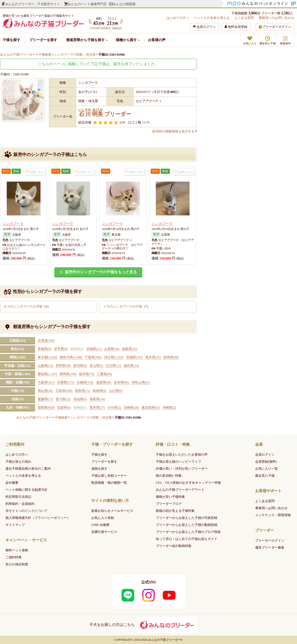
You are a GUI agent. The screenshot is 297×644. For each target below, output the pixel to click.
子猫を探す (11, 40)
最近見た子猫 (265, 476)
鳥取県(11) (83, 391)
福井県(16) (131, 366)
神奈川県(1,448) (71, 357)
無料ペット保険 (17, 550)
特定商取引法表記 (18, 497)
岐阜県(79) (87, 374)
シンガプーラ (13, 224)
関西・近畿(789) (18, 382)
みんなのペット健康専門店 (87, 4)
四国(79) (18, 399)
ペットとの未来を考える (212, 18)
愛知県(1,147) (47, 374)
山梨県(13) (45, 366)
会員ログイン (265, 455)
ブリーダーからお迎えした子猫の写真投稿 (187, 518)
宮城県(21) (94, 349)
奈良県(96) (122, 382)
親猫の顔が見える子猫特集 (175, 511)
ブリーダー (105, 113)
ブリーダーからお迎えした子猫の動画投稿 (187, 525)
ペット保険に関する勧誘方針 (26, 490)
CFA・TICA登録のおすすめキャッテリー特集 (188, 483)
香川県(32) (63, 399)
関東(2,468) (18, 357)
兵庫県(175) (66, 382)
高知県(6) (80, 399)
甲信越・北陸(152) (18, 366)
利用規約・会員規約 (20, 504)
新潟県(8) (80, 366)
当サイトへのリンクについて (26, 511)
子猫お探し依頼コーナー (109, 476)
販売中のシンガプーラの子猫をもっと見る (101, 272)
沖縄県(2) (169, 408)
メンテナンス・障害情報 (273, 515)
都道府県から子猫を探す (87, 40)
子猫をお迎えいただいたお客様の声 (182, 455)
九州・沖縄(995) (18, 408)
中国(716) (18, 391)
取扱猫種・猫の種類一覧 (109, 483)
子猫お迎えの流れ (18, 462)
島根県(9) (100, 391)
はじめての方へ (178, 18)
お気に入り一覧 (266, 469)
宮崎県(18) (131, 408)
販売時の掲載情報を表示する (174, 131)
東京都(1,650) (47, 357)
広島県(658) (64, 391)
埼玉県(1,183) (114, 357)
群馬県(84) (171, 357)
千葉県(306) (93, 357)
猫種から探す (128, 40)
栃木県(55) (153, 357)
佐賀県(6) (64, 408)
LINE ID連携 (100, 525)
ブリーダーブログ (169, 504)
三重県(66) (104, 374)
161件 (146, 122)
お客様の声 (157, 40)
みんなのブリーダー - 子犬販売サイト (33, 4)
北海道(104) (18, 341)
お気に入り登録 (103, 518)
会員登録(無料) (266, 462)
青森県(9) (45, 349)
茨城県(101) (134, 357)
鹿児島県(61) (151, 408)
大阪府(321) (46, 382)
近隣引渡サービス (104, 532)
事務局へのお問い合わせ (276, 18)
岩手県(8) (61, 349)
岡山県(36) (45, 391)
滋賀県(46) (104, 382)
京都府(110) (85, 382)
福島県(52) (130, 349)
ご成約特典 (13, 557)
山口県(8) (116, 391)
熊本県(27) (97, 408)
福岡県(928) (46, 408)
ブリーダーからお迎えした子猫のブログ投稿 (188, 532)
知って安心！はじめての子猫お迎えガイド (187, 539)
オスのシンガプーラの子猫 (27, 306)
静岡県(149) (68, 374)
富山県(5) (96, 366)
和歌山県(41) (141, 382)
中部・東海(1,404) (18, 374)
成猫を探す (99, 469)
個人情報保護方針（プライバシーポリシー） (38, 518)
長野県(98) (63, 366)
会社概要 (12, 483)
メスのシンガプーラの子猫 (127, 306)
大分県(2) (114, 408)
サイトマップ (15, 525)
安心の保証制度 (17, 564)
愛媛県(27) (45, 399)
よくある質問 (244, 18)
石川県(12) (113, 366)
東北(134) (18, 349)
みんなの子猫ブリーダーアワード (180, 490)
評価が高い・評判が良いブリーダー (182, 469)
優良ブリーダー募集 (270, 548)
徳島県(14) (97, 399)
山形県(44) (112, 349)
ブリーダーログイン (277, 27)
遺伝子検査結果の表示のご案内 (28, 469)
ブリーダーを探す (43, 40)
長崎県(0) (80, 408)
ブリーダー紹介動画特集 (174, 546)
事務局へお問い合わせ (271, 508)
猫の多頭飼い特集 (169, 476)
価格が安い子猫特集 (170, 497)
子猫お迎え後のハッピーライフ (178, 462)
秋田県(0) (77, 349)
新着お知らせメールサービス (112, 511)
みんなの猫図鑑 (124, 4)
